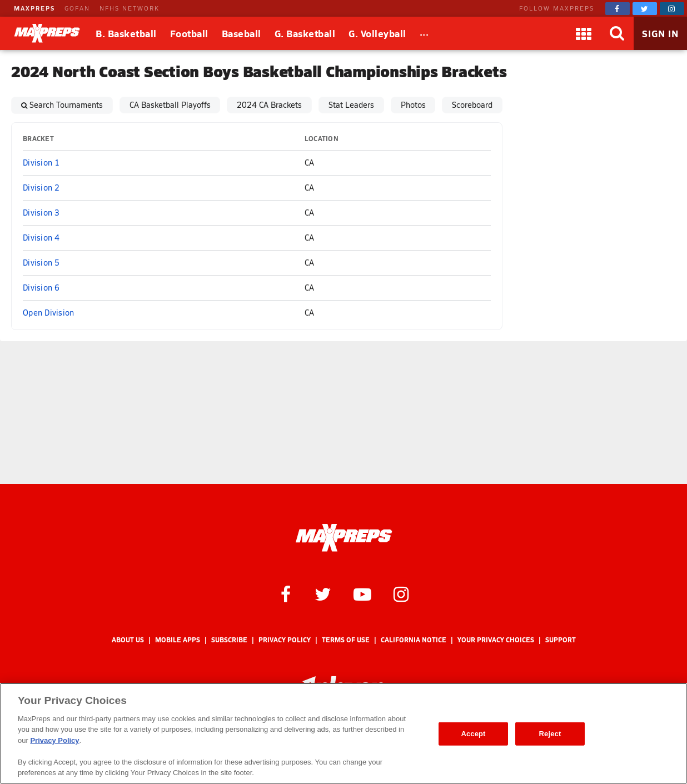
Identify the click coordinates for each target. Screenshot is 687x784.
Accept (473, 734)
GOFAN (77, 8)
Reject (550, 734)
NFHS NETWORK (130, 8)
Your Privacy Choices (496, 640)
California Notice (414, 640)
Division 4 (41, 238)
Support (561, 640)
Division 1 (41, 163)
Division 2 (41, 188)
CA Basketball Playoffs (170, 105)
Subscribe (229, 640)
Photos (413, 105)
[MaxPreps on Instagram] (672, 9)
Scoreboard (472, 105)
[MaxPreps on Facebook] (618, 9)
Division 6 (41, 288)
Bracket (38, 139)
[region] (343, 733)
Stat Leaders (351, 105)
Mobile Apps (178, 640)
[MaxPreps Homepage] (344, 538)
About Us (128, 640)
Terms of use (346, 640)
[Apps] (584, 33)
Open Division (48, 313)
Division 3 (41, 213)
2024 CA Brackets (269, 105)
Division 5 (41, 263)
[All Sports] (424, 33)
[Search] (617, 33)
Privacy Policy (285, 640)
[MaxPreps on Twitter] (645, 9)
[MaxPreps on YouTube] (362, 593)
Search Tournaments (66, 105)
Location (322, 139)
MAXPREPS (34, 8)
